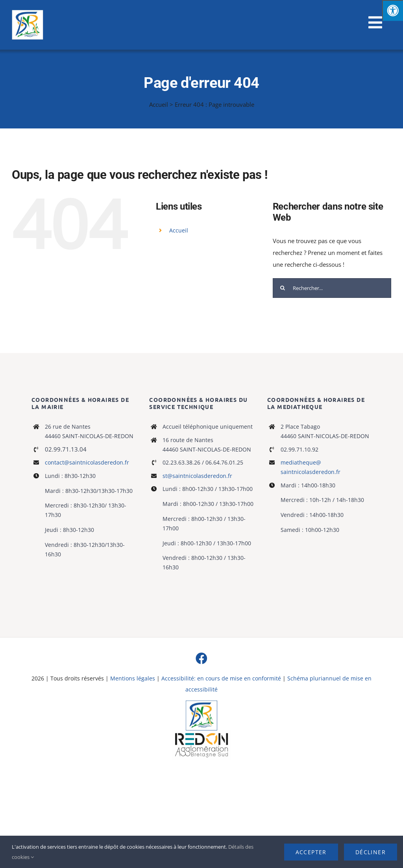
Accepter (311, 852)
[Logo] (201, 703)
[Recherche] (283, 288)
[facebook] (201, 658)
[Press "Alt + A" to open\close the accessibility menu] (393, 10)
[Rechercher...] (332, 288)
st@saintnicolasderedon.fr (197, 476)
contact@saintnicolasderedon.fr (87, 462)
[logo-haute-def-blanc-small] (201, 733)
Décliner (371, 852)
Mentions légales (133, 678)
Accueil (159, 104)
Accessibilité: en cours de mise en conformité (222, 678)
